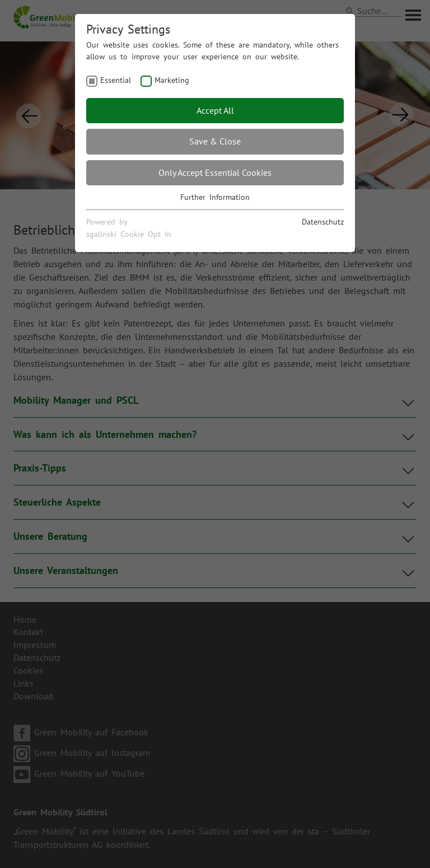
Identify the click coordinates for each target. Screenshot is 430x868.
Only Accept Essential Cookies (215, 172)
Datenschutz (323, 222)
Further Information (215, 197)
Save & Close (215, 141)
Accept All (215, 110)
